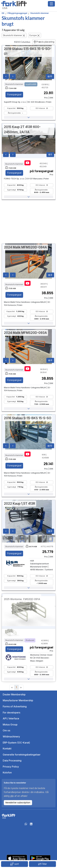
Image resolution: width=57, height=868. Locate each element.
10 (50, 76)
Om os (6, 730)
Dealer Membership (14, 694)
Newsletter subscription (18, 803)
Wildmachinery (11, 737)
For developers (11, 713)
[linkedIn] (31, 825)
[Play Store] (40, 858)
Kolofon (7, 773)
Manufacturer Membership (18, 700)
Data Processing (12, 761)
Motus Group (10, 725)
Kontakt (7, 749)
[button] (29, 117)
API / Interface (11, 718)
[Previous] (12, 688)
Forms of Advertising (15, 706)
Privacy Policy (11, 767)
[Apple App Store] (17, 858)
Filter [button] (42, 864)
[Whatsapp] (26, 825)
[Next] (21, 688)
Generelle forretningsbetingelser (22, 755)
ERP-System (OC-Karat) (16, 743)
